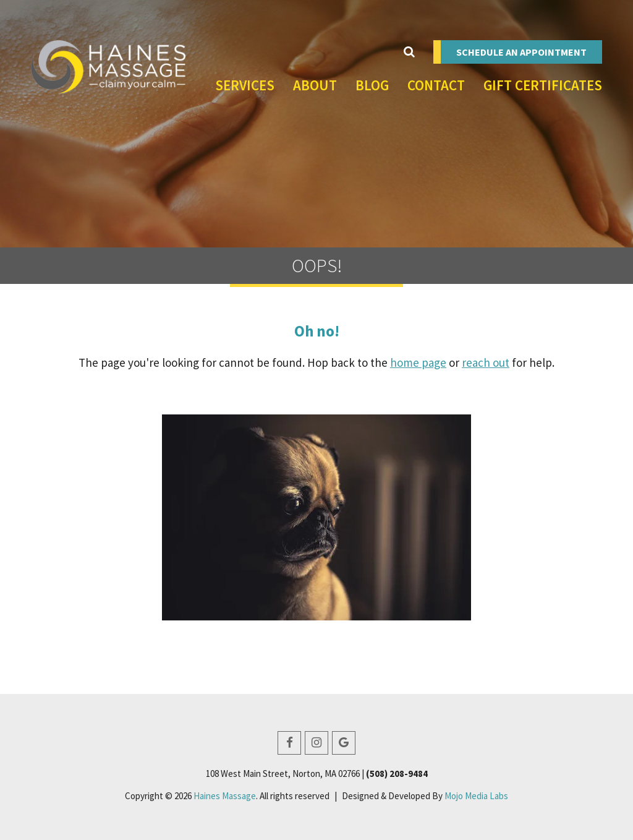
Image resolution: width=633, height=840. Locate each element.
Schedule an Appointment (521, 52)
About (315, 85)
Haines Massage (225, 796)
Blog (372, 85)
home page (418, 362)
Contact (436, 85)
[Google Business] (344, 743)
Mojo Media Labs (476, 796)
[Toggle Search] (409, 52)
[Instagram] (316, 743)
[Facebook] (289, 743)
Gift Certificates (543, 85)
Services (245, 85)
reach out (486, 362)
